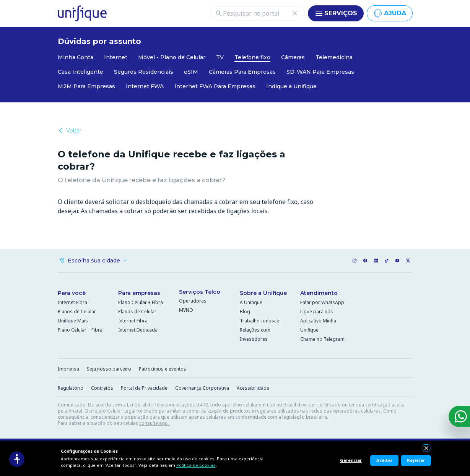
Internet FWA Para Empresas (215, 86)
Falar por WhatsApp (322, 302)
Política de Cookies (196, 465)
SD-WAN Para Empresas (320, 72)
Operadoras (193, 301)
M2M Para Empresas (86, 86)
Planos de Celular (77, 312)
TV (220, 57)
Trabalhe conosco (260, 321)
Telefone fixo (252, 57)
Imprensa (68, 369)
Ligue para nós (317, 312)
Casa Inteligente (81, 72)
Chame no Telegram (322, 339)
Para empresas (139, 293)
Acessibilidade (253, 388)
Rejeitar (416, 460)
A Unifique (251, 302)
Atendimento (319, 293)
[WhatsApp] (459, 416)
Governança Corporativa (202, 388)
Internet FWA (145, 86)
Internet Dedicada (138, 330)
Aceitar (384, 460)
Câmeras (293, 57)
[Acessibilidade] (17, 459)
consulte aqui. (154, 423)
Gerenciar (351, 460)
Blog (245, 312)
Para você (72, 293)
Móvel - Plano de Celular (172, 57)
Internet (116, 57)
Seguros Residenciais (144, 72)
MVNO (186, 310)
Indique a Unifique (291, 86)
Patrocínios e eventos (163, 369)
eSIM (191, 72)
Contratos (102, 388)
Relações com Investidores (255, 334)
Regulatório (71, 388)
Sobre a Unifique (263, 293)
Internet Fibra (72, 302)
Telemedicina (334, 57)
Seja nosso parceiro (109, 369)
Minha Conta (76, 57)
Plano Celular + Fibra (80, 330)
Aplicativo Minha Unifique (318, 325)
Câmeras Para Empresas (242, 72)
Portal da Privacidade (144, 388)
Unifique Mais (73, 321)
